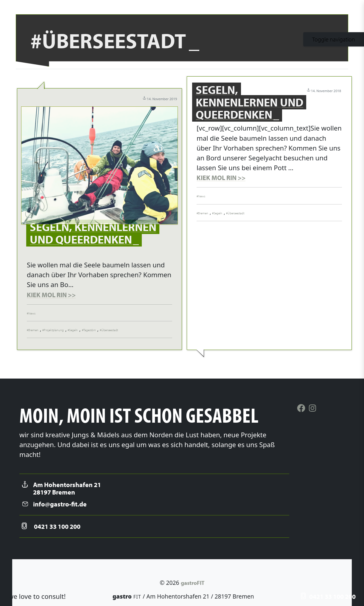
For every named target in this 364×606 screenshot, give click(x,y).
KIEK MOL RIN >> (51, 295)
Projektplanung (54, 330)
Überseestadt (110, 330)
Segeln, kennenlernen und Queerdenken (93, 233)
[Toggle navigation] (334, 39)
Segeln (73, 330)
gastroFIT (193, 583)
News (32, 313)
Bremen (33, 330)
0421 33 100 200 (328, 596)
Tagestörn (90, 330)
